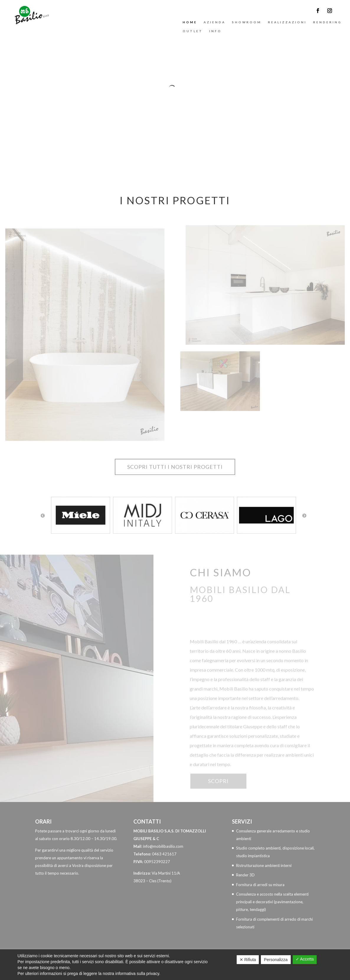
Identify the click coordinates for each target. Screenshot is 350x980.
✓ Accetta (305, 959)
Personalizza (276, 960)
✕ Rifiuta (248, 960)
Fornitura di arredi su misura (260, 885)
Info (215, 31)
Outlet (193, 31)
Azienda (215, 22)
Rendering (327, 22)
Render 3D (245, 875)
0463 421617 (164, 854)
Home (190, 22)
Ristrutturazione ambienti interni (264, 865)
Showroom (247, 22)
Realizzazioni (287, 22)
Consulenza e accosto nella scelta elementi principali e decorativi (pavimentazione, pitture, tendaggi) (272, 902)
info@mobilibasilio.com (163, 846)
